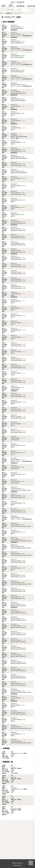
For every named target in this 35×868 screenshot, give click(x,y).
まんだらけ (14, 777)
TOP (1, 13)
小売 (12, 756)
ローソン (13, 767)
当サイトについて (17, 863)
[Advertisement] (17, 842)
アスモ (12, 798)
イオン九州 (14, 787)
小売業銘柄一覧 (9, 13)
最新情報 (3, 5)
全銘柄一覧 (11, 5)
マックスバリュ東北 (16, 808)
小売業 (12, 755)
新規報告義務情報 (20, 5)
